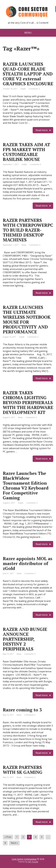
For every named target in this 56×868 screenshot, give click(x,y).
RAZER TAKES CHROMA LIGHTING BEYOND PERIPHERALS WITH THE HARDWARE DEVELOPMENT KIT (28, 403)
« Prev (8, 837)
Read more (42, 130)
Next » (14, 843)
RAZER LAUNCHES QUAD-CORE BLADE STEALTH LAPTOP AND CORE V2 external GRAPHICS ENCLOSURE (28, 74)
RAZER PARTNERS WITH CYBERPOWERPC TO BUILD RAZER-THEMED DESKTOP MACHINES (28, 230)
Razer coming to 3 (22, 710)
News (24, 245)
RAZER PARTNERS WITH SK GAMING (23, 770)
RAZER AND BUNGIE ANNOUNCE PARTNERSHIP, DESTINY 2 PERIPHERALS (25, 639)
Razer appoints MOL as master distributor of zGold (28, 563)
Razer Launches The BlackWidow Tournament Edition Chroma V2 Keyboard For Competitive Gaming (26, 485)
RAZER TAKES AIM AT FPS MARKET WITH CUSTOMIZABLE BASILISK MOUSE (26, 152)
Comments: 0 (34, 89)
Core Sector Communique (24, 859)
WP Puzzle (33, 862)
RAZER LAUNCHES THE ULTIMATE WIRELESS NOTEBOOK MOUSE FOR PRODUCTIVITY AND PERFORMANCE (27, 320)
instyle (23, 89)
